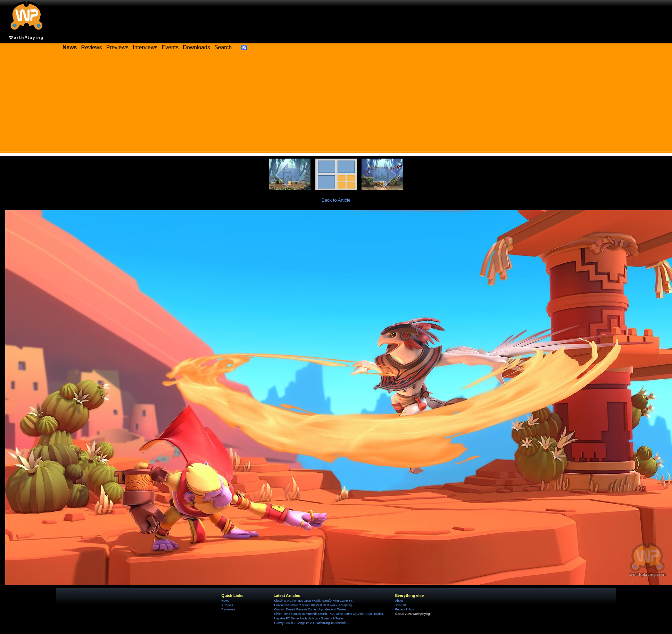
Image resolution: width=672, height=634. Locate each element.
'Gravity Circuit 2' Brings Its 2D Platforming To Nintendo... (311, 623)
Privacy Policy (404, 609)
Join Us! (401, 605)
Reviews (92, 47)
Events (170, 47)
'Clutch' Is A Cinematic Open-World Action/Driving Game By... (314, 601)
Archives (227, 605)
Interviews (145, 47)
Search (223, 47)
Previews (117, 47)
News (225, 601)
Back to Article (336, 200)
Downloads (197, 47)
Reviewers (229, 609)
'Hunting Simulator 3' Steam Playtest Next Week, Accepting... (314, 605)
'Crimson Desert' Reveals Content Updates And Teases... (311, 609)
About (399, 601)
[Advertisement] (336, 104)
